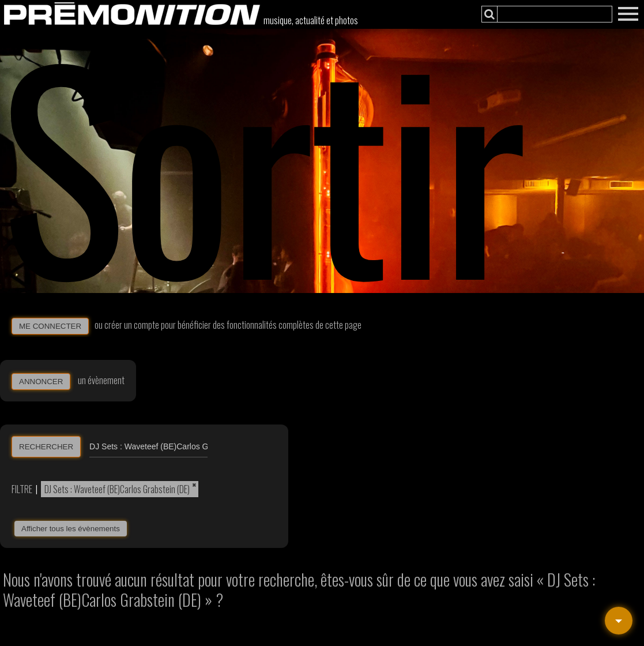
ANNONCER (41, 382)
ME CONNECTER (50, 326)
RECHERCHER (46, 447)
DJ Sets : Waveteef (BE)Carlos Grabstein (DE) (117, 489)
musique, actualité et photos (311, 20)
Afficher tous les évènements (71, 529)
